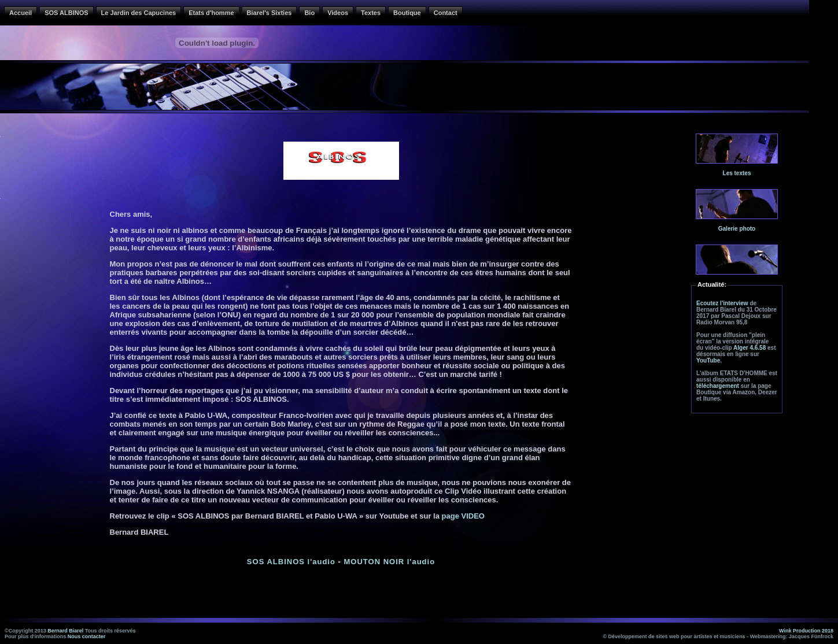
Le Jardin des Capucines (139, 13)
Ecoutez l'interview (722, 303)
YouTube (708, 360)
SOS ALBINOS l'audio (291, 562)
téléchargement (718, 386)
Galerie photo (737, 229)
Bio (309, 13)
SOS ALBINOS (66, 13)
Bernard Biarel (65, 631)
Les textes (737, 173)
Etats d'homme (211, 13)
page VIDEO (463, 516)
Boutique (407, 13)
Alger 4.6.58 (750, 348)
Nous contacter (87, 636)
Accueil (21, 13)
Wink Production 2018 (806, 631)
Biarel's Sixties (270, 13)
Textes (371, 13)
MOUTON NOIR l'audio (389, 562)
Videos (338, 13)
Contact (446, 13)
